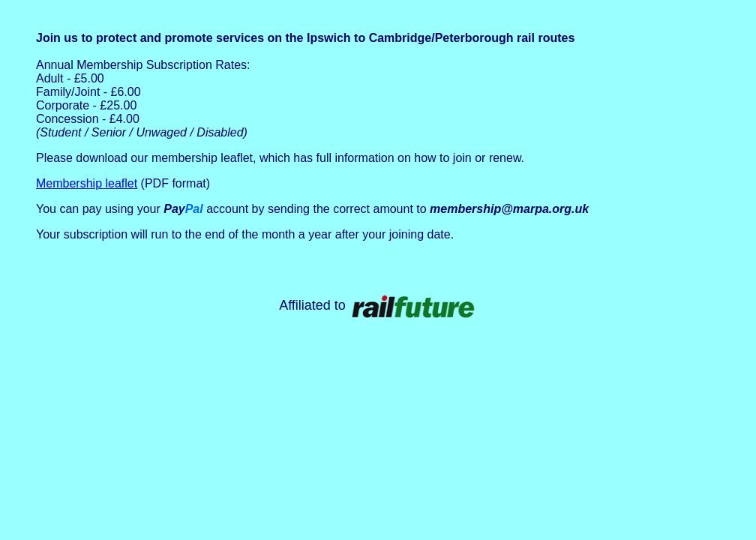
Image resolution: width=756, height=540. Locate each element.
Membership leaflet (87, 183)
